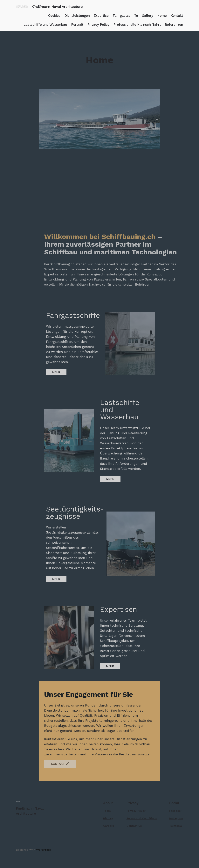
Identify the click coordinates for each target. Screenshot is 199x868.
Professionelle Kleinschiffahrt (137, 25)
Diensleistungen (77, 16)
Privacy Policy (98, 25)
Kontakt (177, 16)
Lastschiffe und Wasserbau (45, 25)
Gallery (148, 16)
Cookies (54, 16)
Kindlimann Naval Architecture (57, 7)
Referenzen (174, 25)
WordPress (43, 850)
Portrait (77, 25)
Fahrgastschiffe (125, 16)
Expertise (101, 16)
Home (162, 16)
